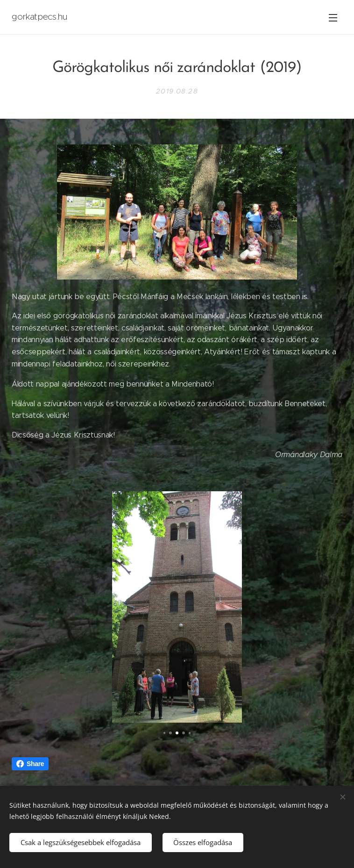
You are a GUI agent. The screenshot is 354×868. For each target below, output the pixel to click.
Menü (333, 18)
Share (30, 764)
